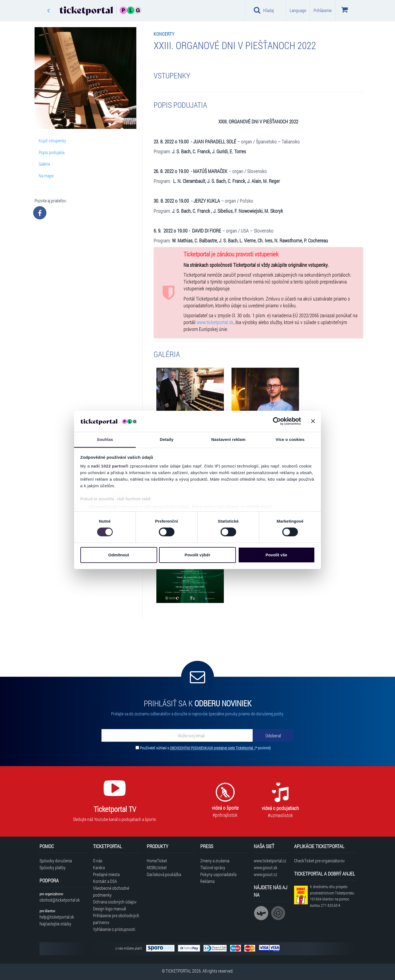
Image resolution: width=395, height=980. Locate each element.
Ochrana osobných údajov (115, 902)
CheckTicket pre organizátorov (319, 861)
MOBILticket (157, 867)
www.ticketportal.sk (215, 322)
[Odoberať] (273, 735)
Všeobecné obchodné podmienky (111, 891)
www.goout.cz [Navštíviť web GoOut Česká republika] (265, 874)
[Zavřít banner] (313, 421)
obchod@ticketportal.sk (60, 900)
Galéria (44, 164)
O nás (98, 861)
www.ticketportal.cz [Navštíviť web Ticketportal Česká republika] (270, 861)
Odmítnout (119, 555)
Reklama (207, 881)
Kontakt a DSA (105, 881)
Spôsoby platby (53, 867)
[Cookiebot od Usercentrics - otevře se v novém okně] (277, 421)
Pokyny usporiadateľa (218, 874)
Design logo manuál (109, 909)
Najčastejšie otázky (55, 924)
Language (298, 10)
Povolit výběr (198, 555)
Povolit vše (276, 555)
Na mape (46, 176)
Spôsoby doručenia (56, 861)
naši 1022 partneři (110, 466)
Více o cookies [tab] (290, 439)
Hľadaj (264, 10)
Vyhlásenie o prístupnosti (114, 929)
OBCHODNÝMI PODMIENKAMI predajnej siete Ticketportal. (212, 748)
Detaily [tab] (167, 439)
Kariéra (99, 867)
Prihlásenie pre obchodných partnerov (116, 919)
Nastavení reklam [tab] (228, 439)
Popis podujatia (52, 152)
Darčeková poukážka (164, 874)
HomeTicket (157, 861)
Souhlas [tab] (105, 439)
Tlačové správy (213, 867)
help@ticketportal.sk (57, 917)
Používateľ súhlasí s (205, 748)
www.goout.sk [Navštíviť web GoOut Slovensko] (266, 867)
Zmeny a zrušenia (215, 861)
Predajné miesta (106, 874)
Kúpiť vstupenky (52, 141)
